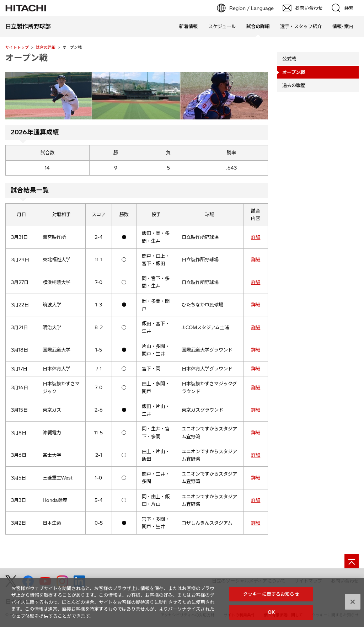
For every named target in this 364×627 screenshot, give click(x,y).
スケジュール (222, 26)
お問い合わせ (345, 581)
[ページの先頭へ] (352, 561)
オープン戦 (26, 58)
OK (271, 616)
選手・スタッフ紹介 (301, 26)
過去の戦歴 (294, 85)
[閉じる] (353, 605)
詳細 (256, 237)
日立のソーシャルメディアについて (249, 581)
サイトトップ (17, 47)
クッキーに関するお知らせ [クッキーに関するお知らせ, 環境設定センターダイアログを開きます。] (271, 597)
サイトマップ (308, 581)
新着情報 (188, 26)
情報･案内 (343, 26)
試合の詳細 (46, 47)
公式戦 (289, 59)
